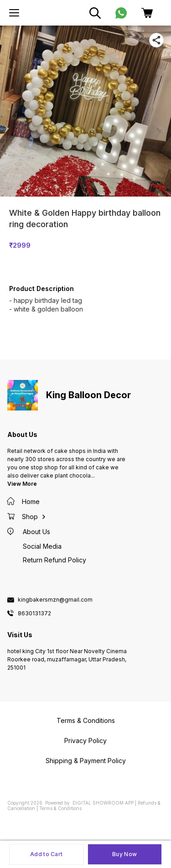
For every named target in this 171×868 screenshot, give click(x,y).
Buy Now (124, 854)
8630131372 (34, 613)
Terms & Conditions (60, 808)
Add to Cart (46, 854)
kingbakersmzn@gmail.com (55, 600)
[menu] (14, 13)
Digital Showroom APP (103, 803)
